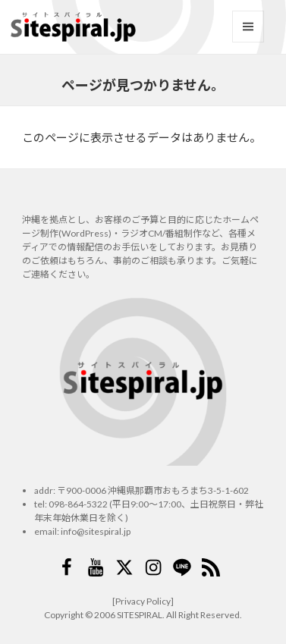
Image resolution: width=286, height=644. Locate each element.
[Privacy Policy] (143, 601)
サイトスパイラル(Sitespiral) (73, 27)
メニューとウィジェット (248, 27)
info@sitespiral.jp (96, 531)
